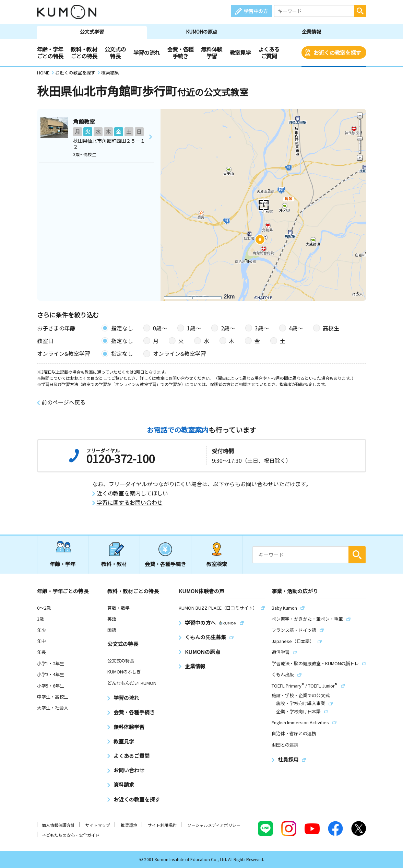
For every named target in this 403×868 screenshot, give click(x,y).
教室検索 (217, 564)
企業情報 (311, 32)
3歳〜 (262, 328)
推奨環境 (129, 825)
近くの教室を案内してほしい (132, 493)
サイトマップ (98, 825)
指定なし (122, 328)
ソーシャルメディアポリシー (214, 825)
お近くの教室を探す (337, 52)
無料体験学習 (211, 52)
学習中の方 (256, 11)
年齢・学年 (63, 564)
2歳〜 (228, 328)
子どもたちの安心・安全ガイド (71, 835)
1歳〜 (194, 328)
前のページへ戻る (63, 402)
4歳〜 (296, 328)
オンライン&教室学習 (180, 353)
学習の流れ (147, 52)
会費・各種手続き (180, 52)
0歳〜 (160, 328)
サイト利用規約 (162, 825)
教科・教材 (114, 564)
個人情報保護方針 (58, 825)
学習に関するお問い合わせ (130, 502)
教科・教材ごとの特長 (84, 52)
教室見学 (240, 52)
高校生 (331, 328)
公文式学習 (92, 32)
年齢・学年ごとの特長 (50, 52)
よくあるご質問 (269, 52)
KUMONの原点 (202, 32)
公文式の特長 (115, 52)
